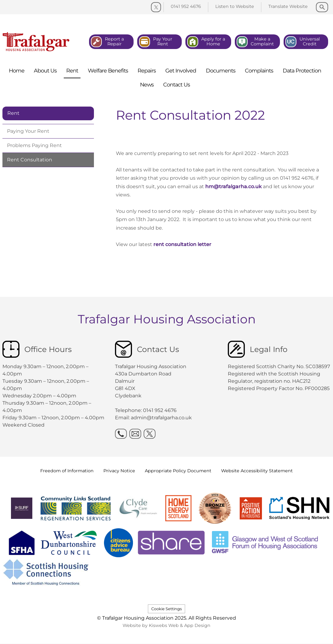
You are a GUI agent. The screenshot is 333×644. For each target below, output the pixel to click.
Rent (13, 113)
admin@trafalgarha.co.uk (161, 418)
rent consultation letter (182, 244)
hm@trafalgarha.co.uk (233, 187)
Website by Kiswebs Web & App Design (167, 625)
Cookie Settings (167, 609)
